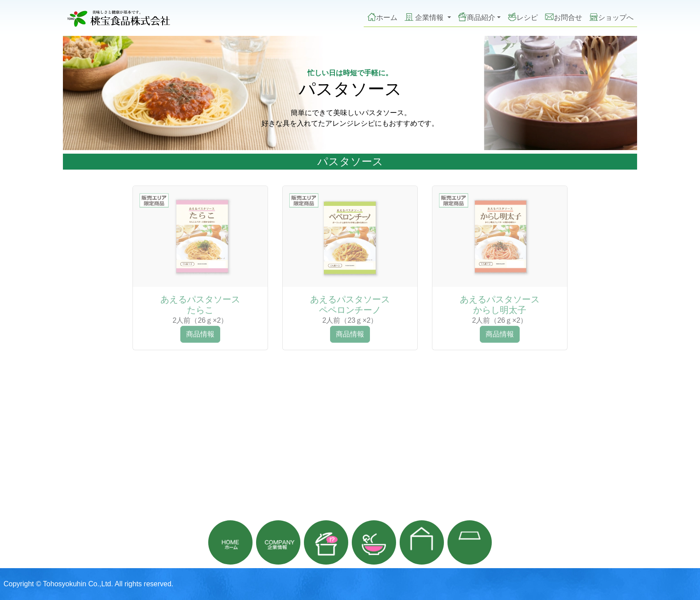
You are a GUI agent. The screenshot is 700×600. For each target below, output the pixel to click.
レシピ (523, 17)
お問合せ (564, 17)
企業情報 (425, 17)
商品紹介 (477, 17)
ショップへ (611, 17)
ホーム (382, 17)
